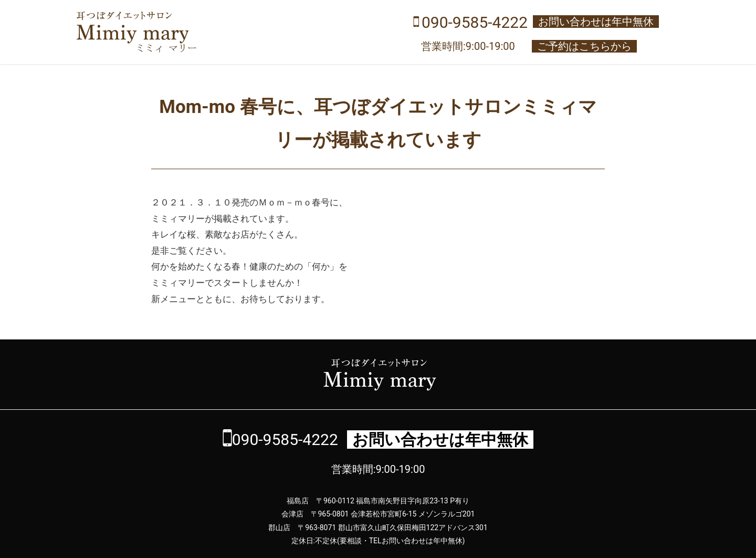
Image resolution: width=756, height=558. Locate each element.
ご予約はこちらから (584, 46)
